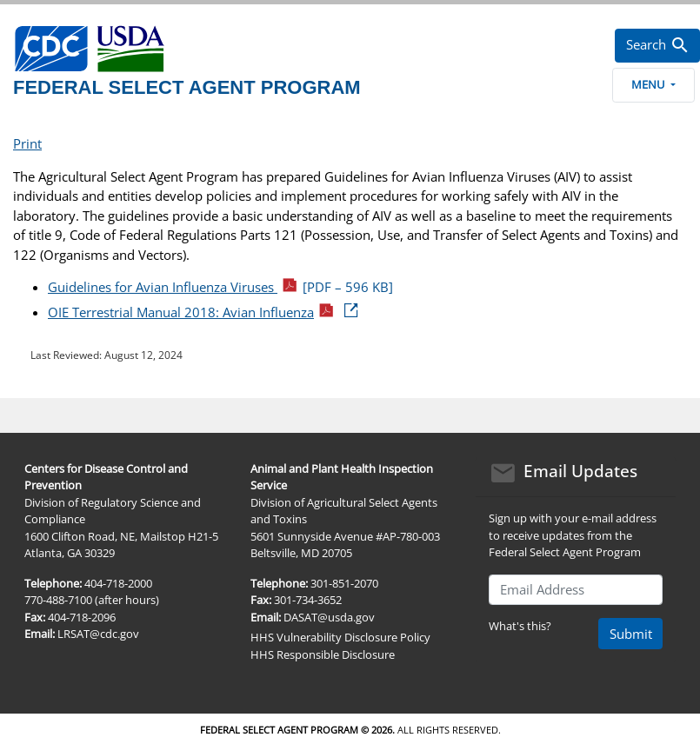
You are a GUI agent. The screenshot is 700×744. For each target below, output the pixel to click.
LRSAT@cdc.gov (98, 634)
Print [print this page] (27, 143)
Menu (653, 84)
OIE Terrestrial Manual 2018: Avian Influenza (204, 312)
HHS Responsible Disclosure (323, 654)
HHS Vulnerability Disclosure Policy (340, 637)
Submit (631, 634)
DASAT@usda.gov (329, 617)
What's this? (520, 626)
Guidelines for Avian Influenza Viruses (220, 287)
